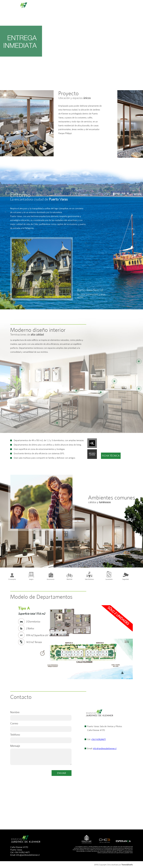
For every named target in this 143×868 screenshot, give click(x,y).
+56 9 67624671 (98, 739)
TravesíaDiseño (127, 865)
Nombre (15, 712)
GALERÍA (101, 7)
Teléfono (15, 735)
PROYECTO (47, 7)
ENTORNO (63, 7)
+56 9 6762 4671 (22, 852)
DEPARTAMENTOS (82, 7)
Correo (14, 723)
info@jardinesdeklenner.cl (105, 748)
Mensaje (15, 746)
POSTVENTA (134, 7)
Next (129, 628)
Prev (14, 628)
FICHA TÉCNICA (111, 456)
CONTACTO (117, 7)
